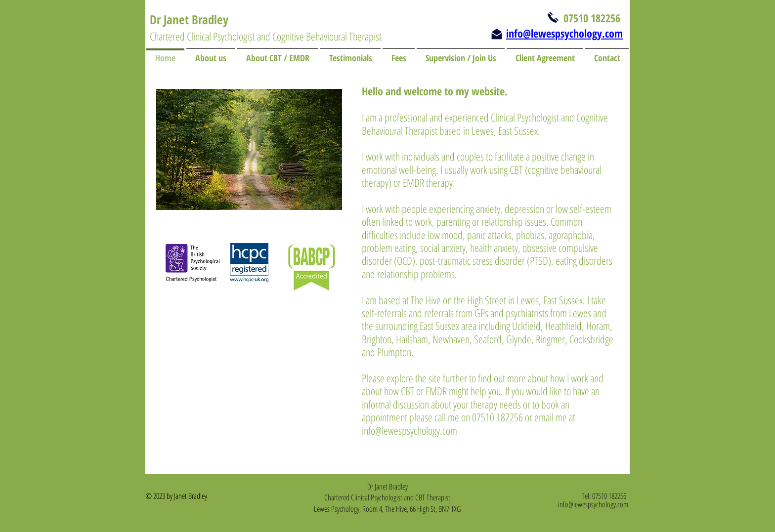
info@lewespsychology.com (409, 430)
